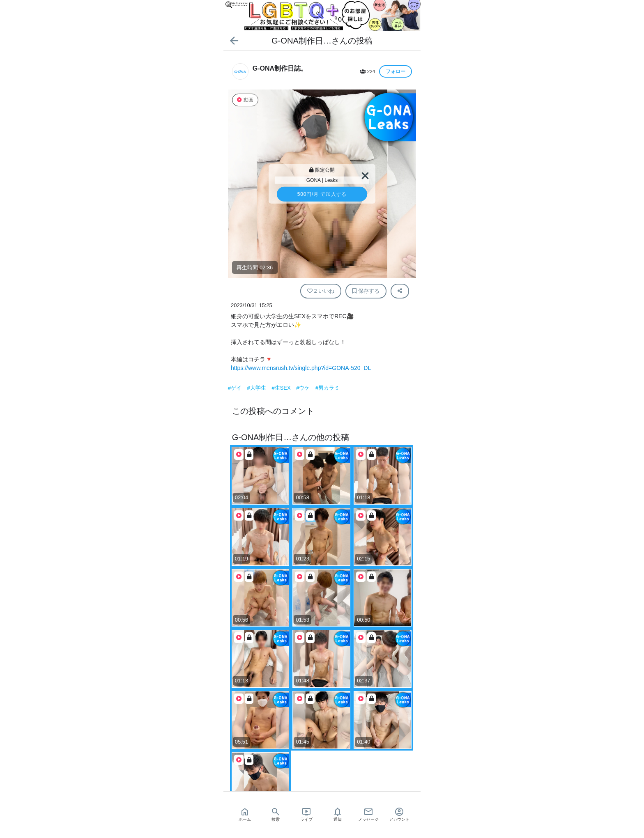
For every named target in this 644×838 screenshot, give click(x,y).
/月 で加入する (322, 194)
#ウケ (304, 388)
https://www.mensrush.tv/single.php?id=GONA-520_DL (301, 368)
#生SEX (282, 388)
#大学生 (258, 388)
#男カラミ (328, 388)
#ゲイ (236, 388)
